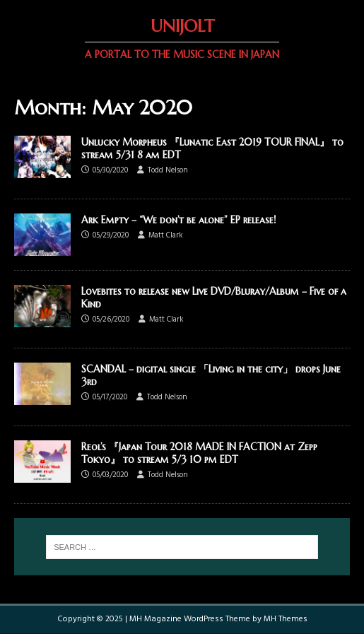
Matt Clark (166, 235)
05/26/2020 (111, 319)
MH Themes (286, 619)
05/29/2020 (111, 235)
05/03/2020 (110, 475)
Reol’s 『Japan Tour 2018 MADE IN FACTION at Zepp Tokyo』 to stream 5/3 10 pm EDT (199, 453)
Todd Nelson (168, 170)
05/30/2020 (110, 170)
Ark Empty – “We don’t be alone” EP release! (178, 220)
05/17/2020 (110, 397)
